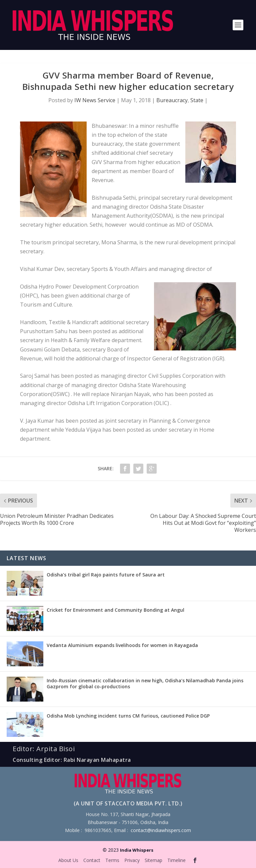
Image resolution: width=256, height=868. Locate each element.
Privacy (132, 860)
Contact (92, 860)
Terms (112, 860)
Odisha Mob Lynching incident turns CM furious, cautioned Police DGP (128, 716)
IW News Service (95, 100)
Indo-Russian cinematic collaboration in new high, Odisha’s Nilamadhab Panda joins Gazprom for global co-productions (145, 683)
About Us (68, 860)
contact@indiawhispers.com (161, 830)
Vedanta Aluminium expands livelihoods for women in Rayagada (122, 645)
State (197, 100)
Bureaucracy (172, 100)
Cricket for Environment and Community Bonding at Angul (115, 610)
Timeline (176, 860)
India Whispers (137, 850)
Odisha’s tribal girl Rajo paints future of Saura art (106, 575)
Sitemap (153, 860)
